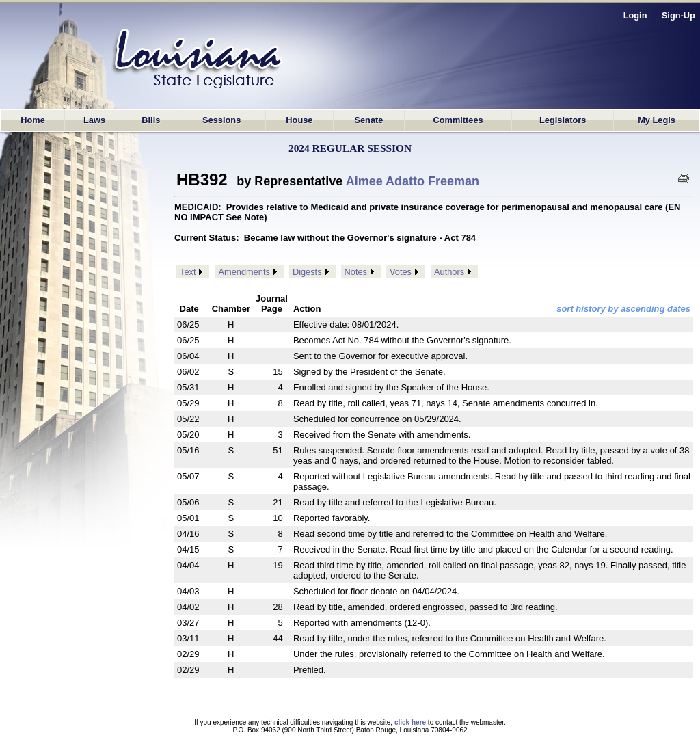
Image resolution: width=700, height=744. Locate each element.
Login (635, 15)
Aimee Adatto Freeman (413, 181)
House (299, 120)
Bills (151, 120)
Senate (368, 120)
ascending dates (656, 309)
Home (33, 120)
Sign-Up (678, 15)
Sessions (221, 120)
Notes (356, 272)
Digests (307, 272)
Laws (94, 120)
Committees (458, 120)
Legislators (563, 120)
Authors (449, 272)
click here (410, 722)
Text (188, 272)
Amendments (244, 272)
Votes (401, 272)
